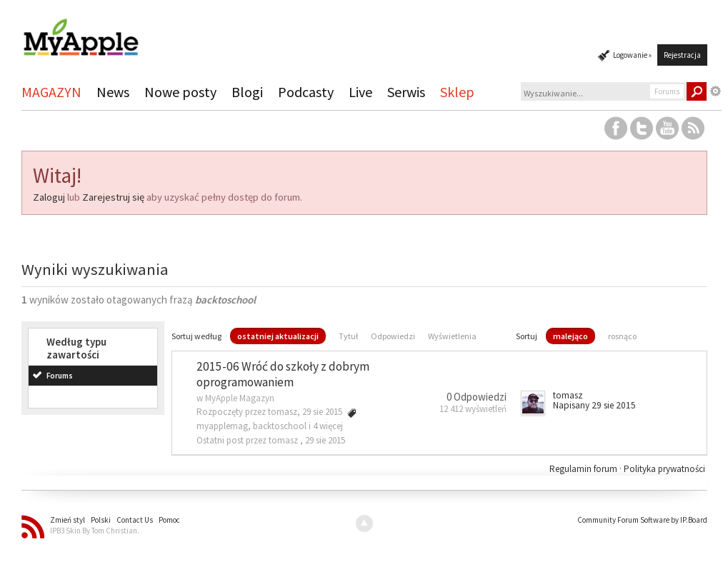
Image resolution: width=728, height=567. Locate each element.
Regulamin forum (584, 469)
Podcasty (306, 92)
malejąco (570, 336)
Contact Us (135, 520)
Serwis (406, 92)
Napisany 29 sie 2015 (594, 405)
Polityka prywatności (664, 469)
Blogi (247, 92)
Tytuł (348, 336)
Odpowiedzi (393, 336)
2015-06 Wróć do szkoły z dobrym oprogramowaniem (283, 375)
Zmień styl (68, 520)
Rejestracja (682, 55)
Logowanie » (632, 55)
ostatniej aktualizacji (278, 336)
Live (360, 92)
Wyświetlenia (452, 336)
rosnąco (622, 336)
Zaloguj (49, 197)
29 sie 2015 (325, 440)
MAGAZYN (51, 92)
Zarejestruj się (113, 197)
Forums (60, 376)
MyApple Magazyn (240, 398)
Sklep (457, 92)
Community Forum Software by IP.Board (642, 520)
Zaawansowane (716, 91)
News (113, 92)
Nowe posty (180, 92)
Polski (101, 520)
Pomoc (169, 520)
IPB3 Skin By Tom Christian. (95, 531)
